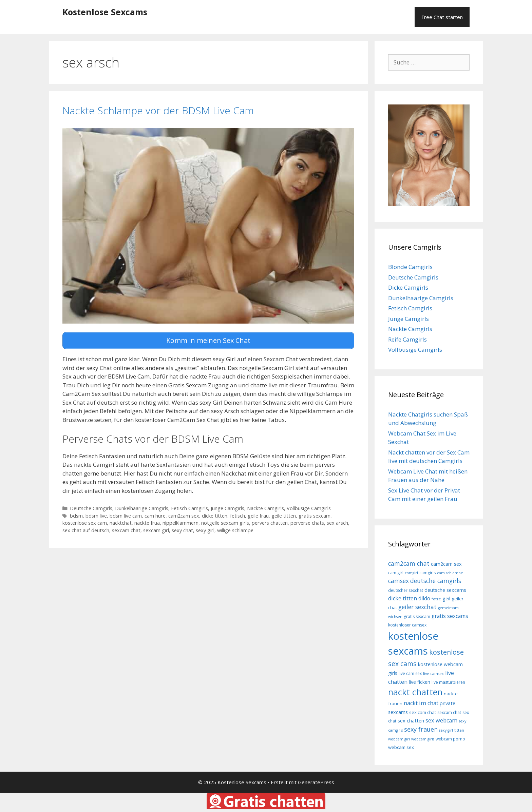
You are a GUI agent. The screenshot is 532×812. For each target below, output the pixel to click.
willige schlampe (235, 528)
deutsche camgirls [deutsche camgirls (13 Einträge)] (436, 581)
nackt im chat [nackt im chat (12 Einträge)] (421, 703)
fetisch (237, 514)
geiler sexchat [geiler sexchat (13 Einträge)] (417, 607)
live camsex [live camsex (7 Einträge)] (433, 674)
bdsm (76, 514)
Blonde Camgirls (410, 267)
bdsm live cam (126, 514)
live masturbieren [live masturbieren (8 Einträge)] (448, 682)
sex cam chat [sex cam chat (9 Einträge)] (423, 712)
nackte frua (147, 521)
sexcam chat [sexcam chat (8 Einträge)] (449, 712)
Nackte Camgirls (265, 506)
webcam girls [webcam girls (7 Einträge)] (423, 739)
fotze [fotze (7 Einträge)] (436, 599)
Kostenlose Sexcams (105, 12)
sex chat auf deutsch (86, 528)
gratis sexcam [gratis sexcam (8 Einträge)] (417, 616)
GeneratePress (316, 782)
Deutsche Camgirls (91, 506)
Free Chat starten (442, 17)
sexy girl (205, 528)
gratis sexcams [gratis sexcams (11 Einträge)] (450, 616)
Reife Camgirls (407, 339)
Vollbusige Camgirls (309, 506)
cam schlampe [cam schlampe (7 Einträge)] (450, 573)
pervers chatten (270, 521)
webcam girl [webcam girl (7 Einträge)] (399, 739)
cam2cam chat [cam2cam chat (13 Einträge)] (409, 563)
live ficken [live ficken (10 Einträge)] (420, 682)
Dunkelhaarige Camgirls (142, 506)
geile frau (258, 514)
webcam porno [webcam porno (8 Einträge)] (450, 739)
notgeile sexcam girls (225, 521)
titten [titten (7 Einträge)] (459, 730)
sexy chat (182, 528)
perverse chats (307, 521)
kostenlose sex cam (85, 521)
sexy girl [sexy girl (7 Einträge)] (446, 730)
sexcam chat (126, 528)
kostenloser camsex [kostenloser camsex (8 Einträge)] (407, 625)
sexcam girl (156, 528)
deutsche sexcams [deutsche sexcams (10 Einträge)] (445, 590)
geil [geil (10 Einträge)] (446, 598)
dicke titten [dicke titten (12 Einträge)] (403, 598)
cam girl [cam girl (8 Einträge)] (396, 573)
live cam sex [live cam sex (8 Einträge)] (410, 673)
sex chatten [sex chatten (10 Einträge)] (411, 721)
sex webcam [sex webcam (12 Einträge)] (441, 720)
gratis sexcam (315, 514)
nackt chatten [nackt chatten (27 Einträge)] (415, 692)
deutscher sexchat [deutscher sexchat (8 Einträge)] (406, 590)
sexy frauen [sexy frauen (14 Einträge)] (421, 729)
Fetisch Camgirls (189, 506)
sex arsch (337, 521)
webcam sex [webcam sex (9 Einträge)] (401, 747)
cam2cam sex (184, 514)
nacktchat (121, 521)
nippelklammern (180, 521)
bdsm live (96, 514)
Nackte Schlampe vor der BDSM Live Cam (158, 110)
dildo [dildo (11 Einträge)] (424, 598)
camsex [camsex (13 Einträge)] (398, 581)
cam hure (155, 514)
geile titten (284, 514)
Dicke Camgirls (408, 287)
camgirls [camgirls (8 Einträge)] (427, 573)
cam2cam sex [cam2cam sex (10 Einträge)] (446, 564)
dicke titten (215, 514)
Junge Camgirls (227, 506)
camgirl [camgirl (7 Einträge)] (411, 573)
